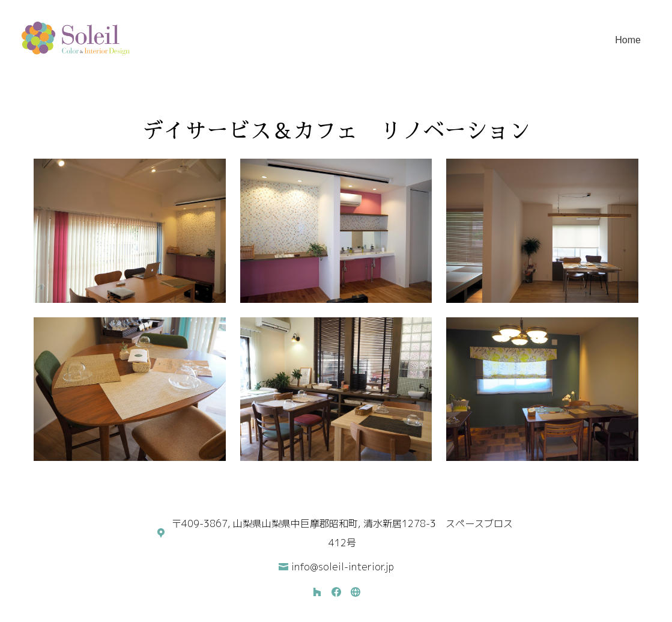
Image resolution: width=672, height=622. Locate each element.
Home (628, 40)
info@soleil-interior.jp (343, 567)
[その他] (356, 592)
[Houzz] (317, 592)
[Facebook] (336, 592)
